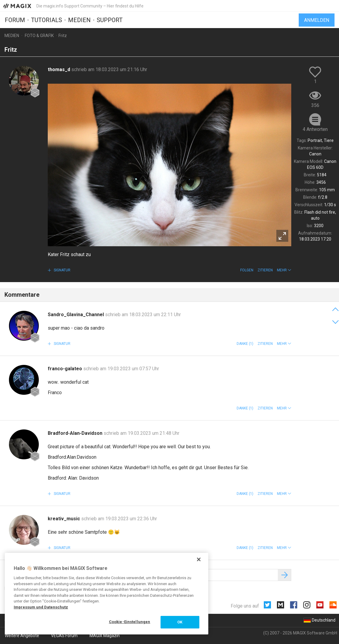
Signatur (62, 270)
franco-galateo (66, 369)
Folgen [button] (247, 270)
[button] (284, 270)
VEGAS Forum (64, 636)
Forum (15, 20)
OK (180, 622)
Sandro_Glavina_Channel (76, 315)
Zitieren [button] (265, 270)
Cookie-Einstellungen (130, 622)
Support (110, 20)
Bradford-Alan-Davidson (76, 433)
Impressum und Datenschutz (41, 607)
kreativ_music (64, 519)
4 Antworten (315, 129)
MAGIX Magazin (105, 636)
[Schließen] (199, 559)
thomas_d (60, 69)
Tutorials (47, 20)
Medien (79, 20)
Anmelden (317, 20)
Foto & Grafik (39, 36)
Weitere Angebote (22, 636)
